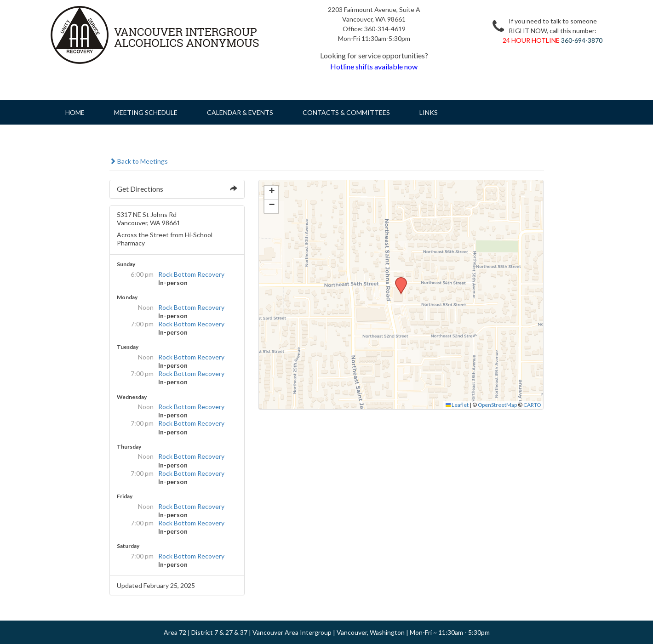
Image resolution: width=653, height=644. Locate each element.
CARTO (532, 405)
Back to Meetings (139, 161)
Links (429, 112)
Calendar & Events (240, 112)
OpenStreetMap (497, 405)
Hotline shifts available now (374, 66)
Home (75, 112)
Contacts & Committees (346, 112)
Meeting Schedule (146, 112)
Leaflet (457, 405)
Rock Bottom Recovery (191, 274)
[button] (398, 280)
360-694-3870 (582, 40)
